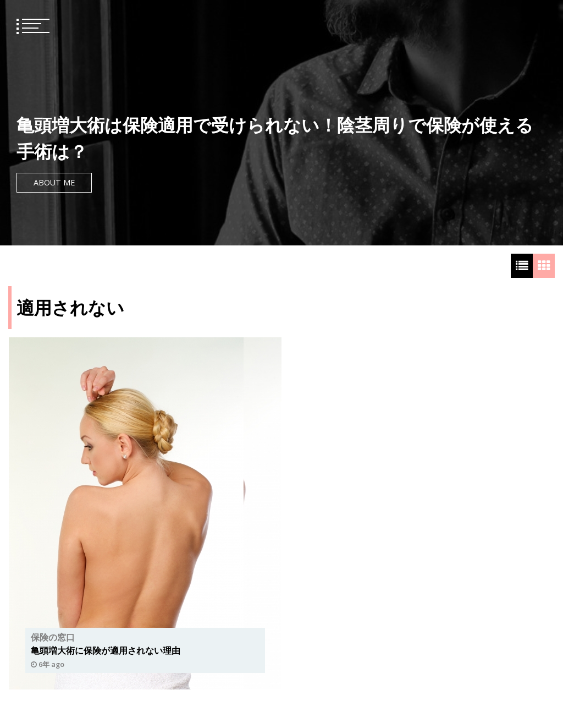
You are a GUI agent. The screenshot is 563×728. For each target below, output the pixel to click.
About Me (54, 182)
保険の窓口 (53, 637)
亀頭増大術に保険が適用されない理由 (106, 650)
